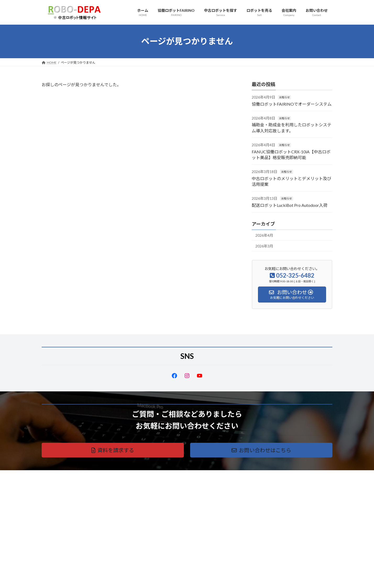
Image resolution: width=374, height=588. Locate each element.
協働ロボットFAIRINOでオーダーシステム (292, 104)
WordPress (159, 579)
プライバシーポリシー (62, 475)
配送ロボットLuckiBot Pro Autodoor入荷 (290, 205)
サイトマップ (98, 475)
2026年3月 (264, 246)
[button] (113, 450)
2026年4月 (264, 235)
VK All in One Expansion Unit (221, 579)
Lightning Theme (186, 579)
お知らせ (284, 97)
